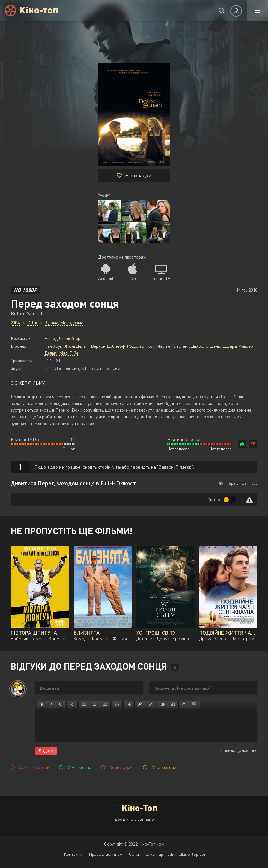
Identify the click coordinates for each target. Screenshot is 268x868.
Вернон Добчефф (108, 346)
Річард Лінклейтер (62, 338)
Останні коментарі (147, 854)
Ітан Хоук (53, 346)
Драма (52, 323)
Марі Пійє (69, 353)
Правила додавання (238, 750)
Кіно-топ (39, 9)
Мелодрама (72, 323)
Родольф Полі (140, 346)
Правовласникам (106, 854)
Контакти (73, 854)
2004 (15, 323)
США (32, 323)
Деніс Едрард (223, 346)
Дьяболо (200, 346)
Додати (46, 751)
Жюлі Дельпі (76, 346)
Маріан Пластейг (173, 346)
